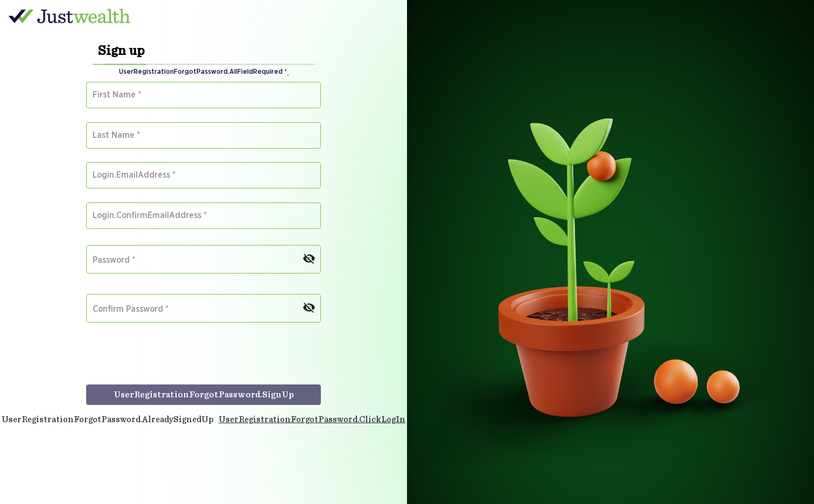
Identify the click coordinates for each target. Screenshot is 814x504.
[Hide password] (309, 256)
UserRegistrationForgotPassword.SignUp (204, 395)
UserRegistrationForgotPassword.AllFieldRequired (203, 72)
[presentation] (168, 359)
